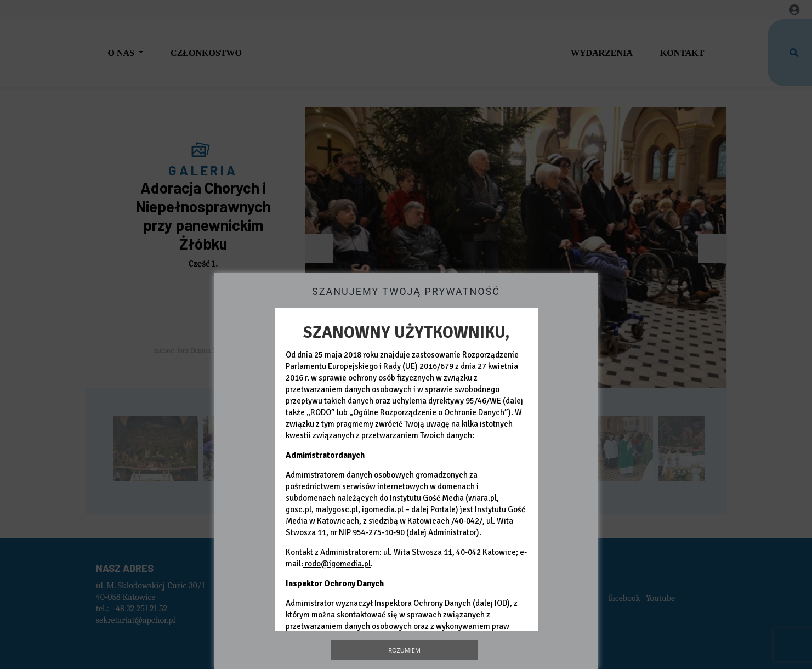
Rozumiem (404, 650)
